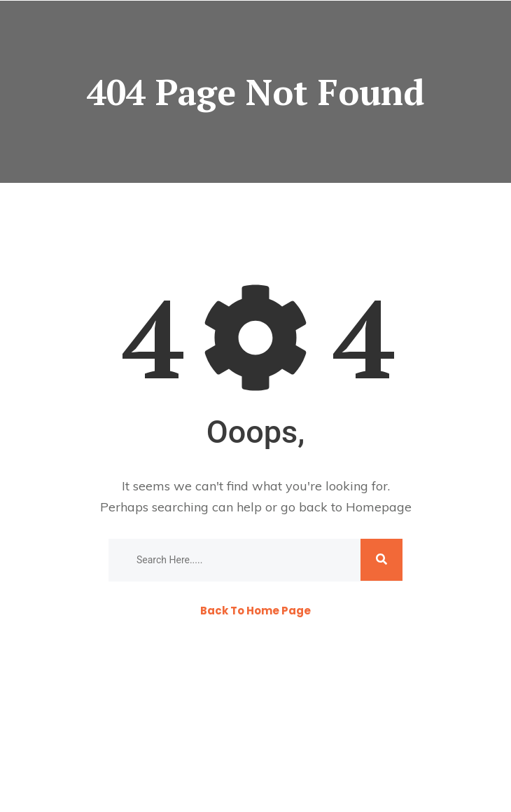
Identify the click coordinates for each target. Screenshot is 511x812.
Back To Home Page (255, 611)
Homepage (379, 507)
